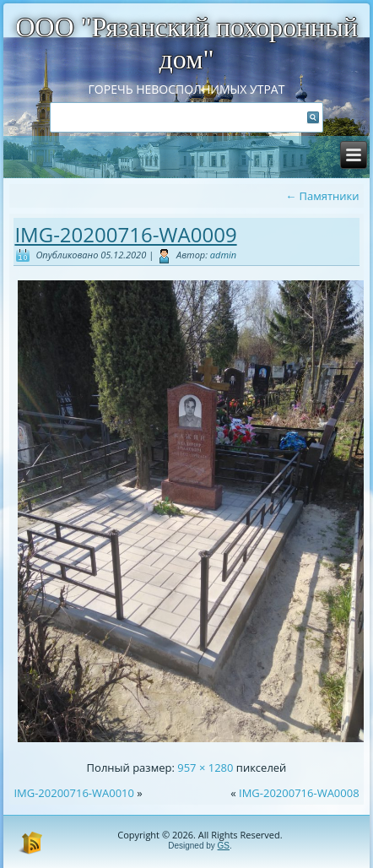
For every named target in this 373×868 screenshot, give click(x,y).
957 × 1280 (205, 768)
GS (224, 846)
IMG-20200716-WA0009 (125, 234)
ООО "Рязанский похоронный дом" (186, 43)
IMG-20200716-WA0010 (74, 793)
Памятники (322, 196)
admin (223, 255)
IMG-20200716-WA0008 (299, 793)
